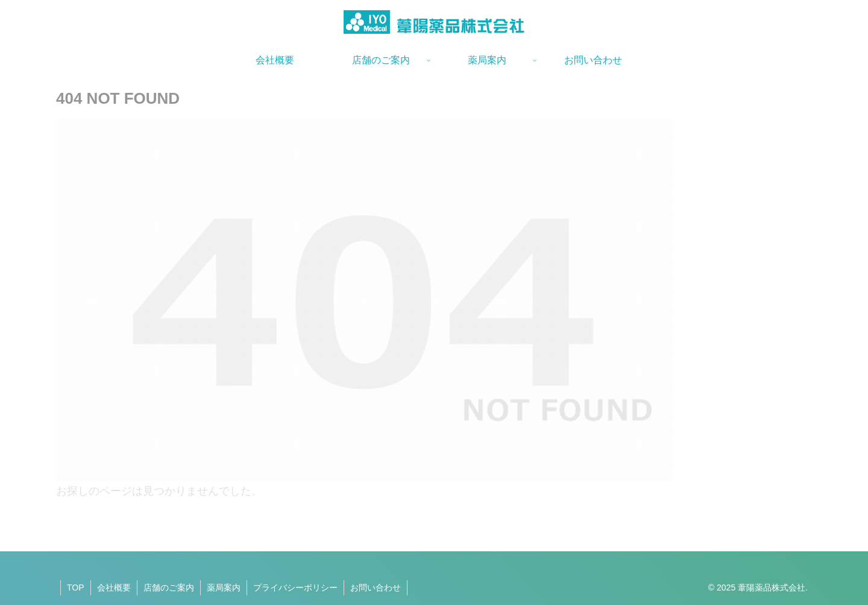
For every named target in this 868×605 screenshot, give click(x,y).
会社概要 (114, 588)
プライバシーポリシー (295, 588)
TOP (76, 588)
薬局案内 (224, 588)
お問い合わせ (376, 588)
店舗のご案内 (169, 588)
